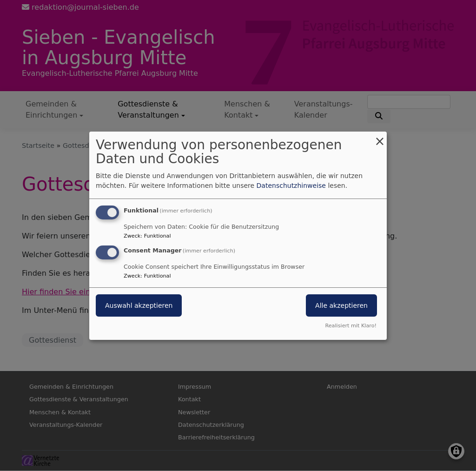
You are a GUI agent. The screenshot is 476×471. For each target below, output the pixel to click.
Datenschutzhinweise (291, 186)
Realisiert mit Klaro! (351, 326)
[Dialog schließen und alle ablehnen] (380, 137)
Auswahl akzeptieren (139, 305)
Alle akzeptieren (341, 305)
